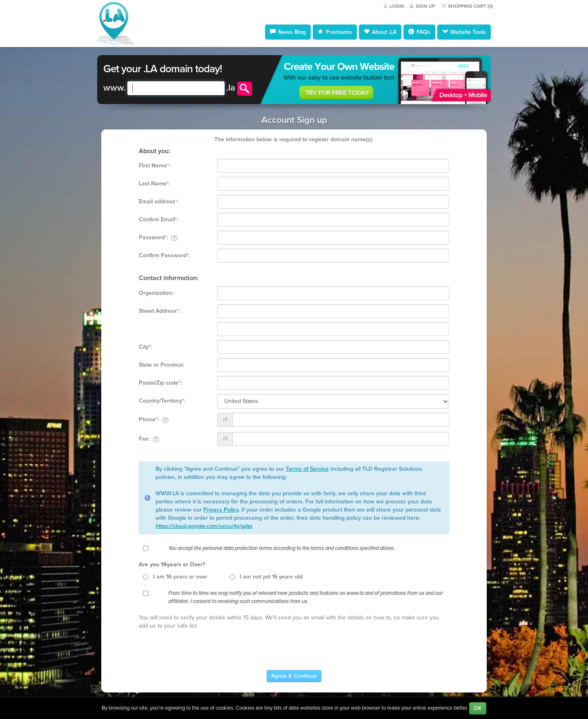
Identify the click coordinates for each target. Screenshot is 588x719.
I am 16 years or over (180, 577)
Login (397, 6)
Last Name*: (154, 184)
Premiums (335, 32)
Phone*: (154, 420)
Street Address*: (159, 311)
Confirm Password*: (164, 255)
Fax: (149, 439)
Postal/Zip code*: (160, 383)
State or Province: (161, 365)
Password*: (158, 238)
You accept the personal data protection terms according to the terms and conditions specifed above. (282, 548)
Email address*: (159, 201)
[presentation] (201, 650)
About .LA (380, 32)
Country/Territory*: (162, 401)
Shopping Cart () (470, 6)
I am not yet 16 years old (271, 577)
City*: (145, 347)
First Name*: (155, 166)
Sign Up (425, 6)
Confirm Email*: (158, 219)
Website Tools (464, 32)
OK (478, 708)
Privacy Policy (221, 510)
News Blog (288, 32)
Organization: (156, 293)
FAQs (419, 32)
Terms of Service (307, 469)
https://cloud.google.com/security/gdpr (204, 526)
